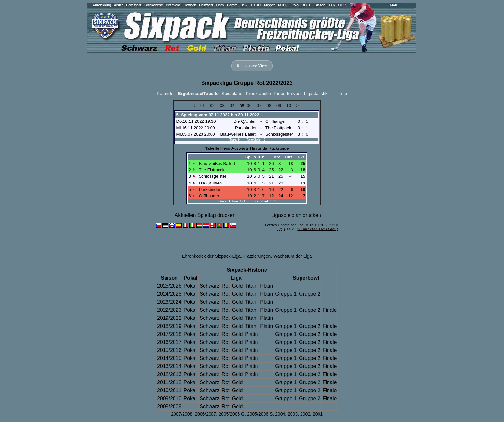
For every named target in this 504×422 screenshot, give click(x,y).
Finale (330, 310)
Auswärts (240, 148)
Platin (266, 286)
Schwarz (209, 286)
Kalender (166, 94)
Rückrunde (279, 148)
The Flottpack (278, 128)
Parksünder (246, 128)
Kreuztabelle (258, 94)
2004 (280, 414)
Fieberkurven (287, 94)
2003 (293, 414)
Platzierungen (257, 256)
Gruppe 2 (310, 294)
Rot (226, 286)
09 (279, 106)
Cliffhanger (276, 121)
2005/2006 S (260, 414)
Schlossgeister (279, 134)
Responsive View (252, 66)
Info (343, 94)
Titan (251, 286)
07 (259, 106)
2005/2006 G (232, 414)
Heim (225, 148)
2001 (318, 414)
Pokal (190, 286)
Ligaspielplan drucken (296, 215)
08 (269, 106)
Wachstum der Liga (292, 256)
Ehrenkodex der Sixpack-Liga (211, 256)
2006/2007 (205, 414)
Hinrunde (259, 148)
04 (232, 106)
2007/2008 (182, 414)
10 (289, 106)
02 (213, 106)
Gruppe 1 (286, 294)
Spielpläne (232, 94)
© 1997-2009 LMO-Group (318, 229)
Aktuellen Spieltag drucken (205, 215)
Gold (237, 286)
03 (222, 106)
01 (203, 106)
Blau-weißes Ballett (239, 134)
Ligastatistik (316, 94)
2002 (305, 414)
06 (249, 106)
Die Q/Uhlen (245, 121)
